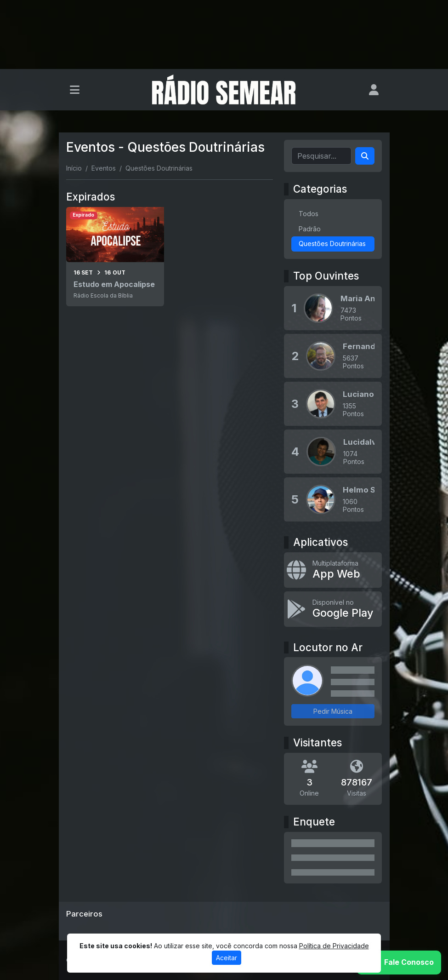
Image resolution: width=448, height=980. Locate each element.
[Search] (365, 156)
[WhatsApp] (399, 963)
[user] (374, 90)
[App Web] (333, 570)
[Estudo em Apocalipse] (115, 257)
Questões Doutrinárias (332, 244)
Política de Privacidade (334, 946)
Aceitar (227, 958)
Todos (309, 214)
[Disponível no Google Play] (333, 609)
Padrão (310, 229)
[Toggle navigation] (75, 90)
